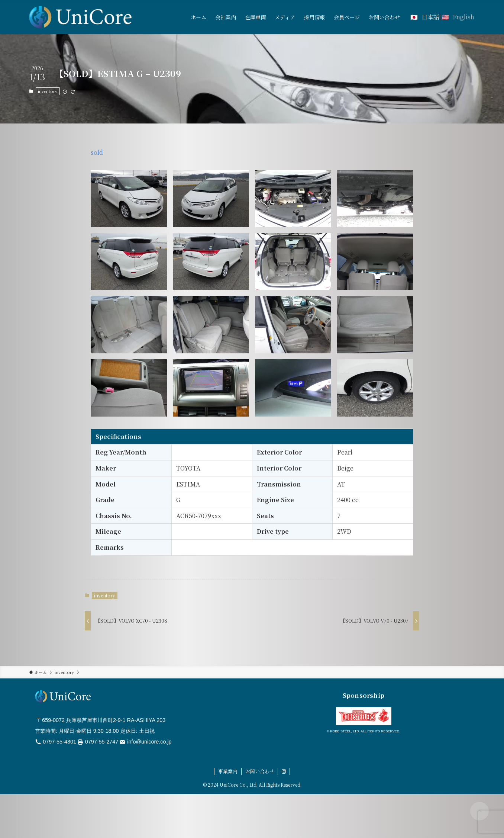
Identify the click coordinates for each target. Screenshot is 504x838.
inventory (48, 91)
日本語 (430, 17)
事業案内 (228, 771)
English (463, 17)
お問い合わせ (260, 771)
